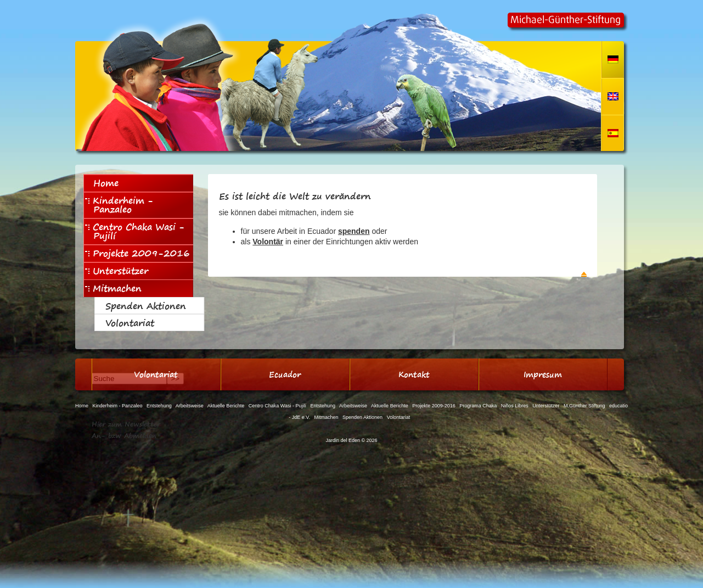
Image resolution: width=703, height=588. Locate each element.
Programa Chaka (478, 406)
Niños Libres (515, 406)
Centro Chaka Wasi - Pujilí (135, 231)
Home (106, 183)
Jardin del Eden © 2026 (351, 440)
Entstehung (159, 406)
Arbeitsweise (190, 406)
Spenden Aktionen (146, 306)
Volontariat (130, 323)
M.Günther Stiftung (584, 406)
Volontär (268, 242)
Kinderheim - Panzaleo (119, 205)
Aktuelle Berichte (226, 406)
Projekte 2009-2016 (137, 253)
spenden (354, 231)
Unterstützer (117, 271)
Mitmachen (113, 288)
